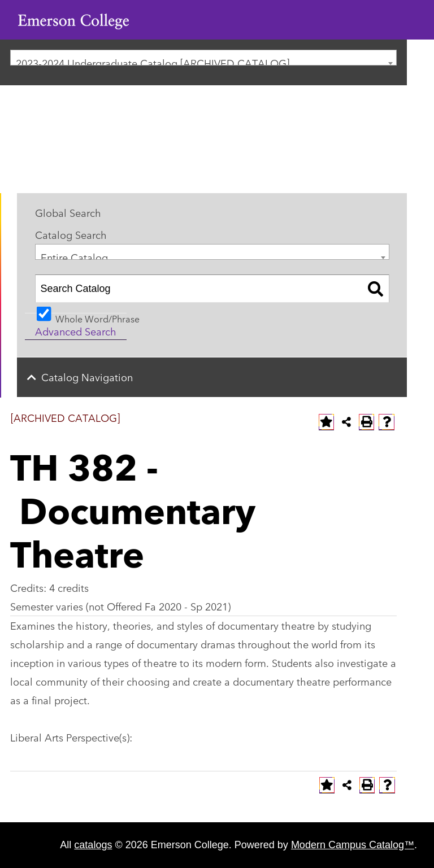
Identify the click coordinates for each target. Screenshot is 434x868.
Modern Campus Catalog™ (353, 845)
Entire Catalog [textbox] (74, 254)
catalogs (93, 845)
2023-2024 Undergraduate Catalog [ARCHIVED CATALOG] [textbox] (153, 60)
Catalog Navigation (87, 377)
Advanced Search (76, 331)
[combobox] (203, 58)
